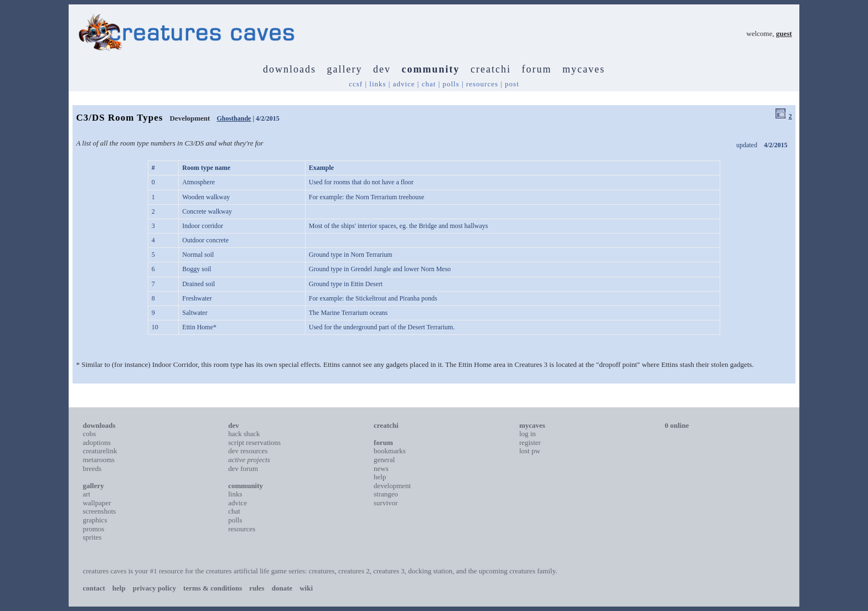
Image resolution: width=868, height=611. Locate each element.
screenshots (99, 511)
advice (404, 84)
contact (94, 588)
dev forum (243, 468)
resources (482, 84)
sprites (92, 537)
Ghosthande (234, 118)
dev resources (248, 451)
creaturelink (100, 451)
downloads (290, 69)
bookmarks (390, 451)
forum (536, 69)
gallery (345, 69)
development (392, 486)
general (384, 460)
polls (451, 84)
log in (528, 434)
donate (282, 588)
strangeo (386, 494)
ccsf (356, 84)
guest (784, 33)
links (378, 84)
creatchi (491, 69)
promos (93, 529)
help (380, 477)
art (86, 494)
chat (429, 84)
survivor (386, 503)
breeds (92, 468)
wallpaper (97, 503)
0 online (677, 425)
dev (382, 69)
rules (257, 588)
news (381, 468)
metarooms (99, 460)
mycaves (584, 69)
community (431, 69)
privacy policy (154, 588)
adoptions (97, 442)
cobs (89, 434)
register (530, 442)
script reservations (254, 442)
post (512, 84)
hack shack (244, 434)
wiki (306, 588)
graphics (95, 520)
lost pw (530, 451)
